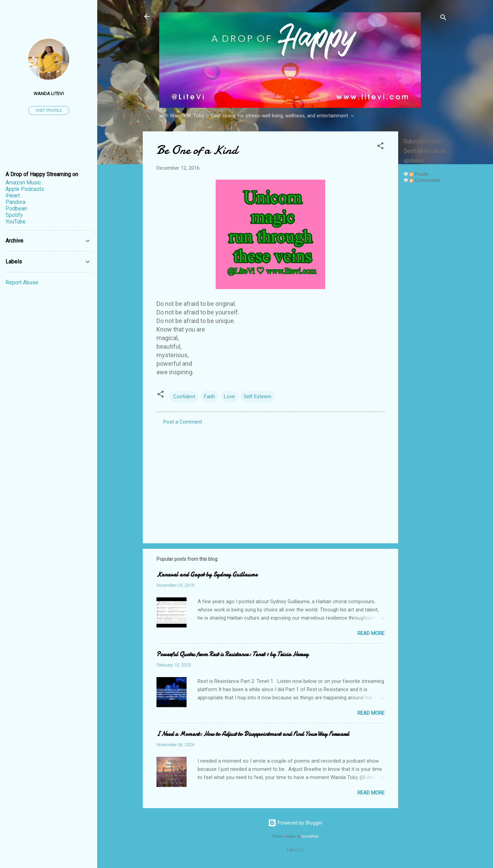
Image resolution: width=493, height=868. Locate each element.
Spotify (14, 215)
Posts (419, 174)
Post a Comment (183, 422)
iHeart (13, 196)
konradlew (310, 836)
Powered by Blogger (295, 823)
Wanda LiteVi (49, 93)
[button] (380, 147)
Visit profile (49, 111)
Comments (425, 180)
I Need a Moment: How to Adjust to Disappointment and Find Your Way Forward (253, 734)
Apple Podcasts (25, 189)
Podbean (16, 209)
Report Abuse (22, 282)
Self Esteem (257, 397)
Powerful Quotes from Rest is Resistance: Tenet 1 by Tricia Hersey (232, 654)
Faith (210, 397)
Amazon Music (23, 183)
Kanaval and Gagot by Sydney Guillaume (207, 575)
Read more (371, 633)
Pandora (15, 202)
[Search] (443, 19)
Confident (184, 397)
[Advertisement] (426, 292)
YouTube (16, 222)
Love (229, 397)
